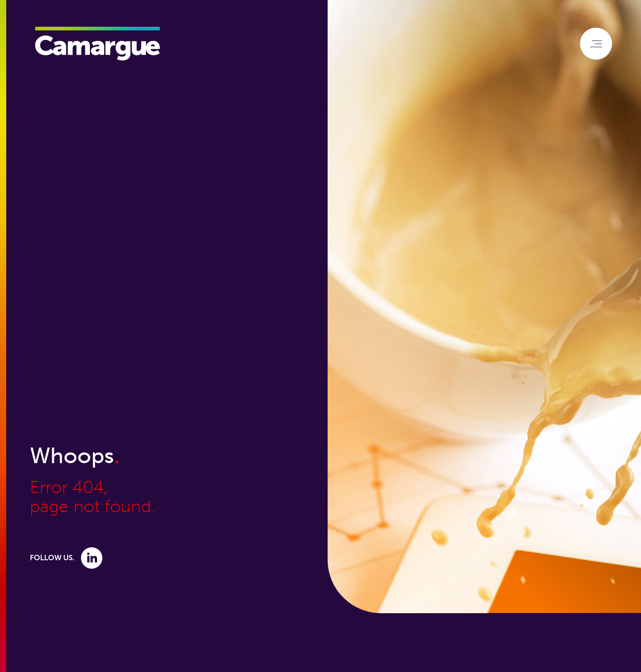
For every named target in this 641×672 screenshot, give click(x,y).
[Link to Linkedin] (92, 558)
